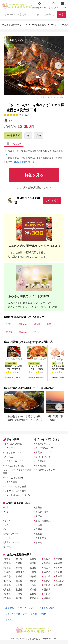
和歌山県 (34, 598)
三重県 (33, 572)
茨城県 (7, 590)
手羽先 (9, 324)
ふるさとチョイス (13, 453)
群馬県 (7, 598)
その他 (37, 332)
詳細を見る (16, 40)
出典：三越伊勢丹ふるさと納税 (52, 97)
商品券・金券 (42, 512)
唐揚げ (9, 332)
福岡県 (47, 598)
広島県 (47, 572)
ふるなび (9, 448)
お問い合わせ (39, 614)
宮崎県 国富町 (13, 136)
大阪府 (33, 585)
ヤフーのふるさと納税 (15, 486)
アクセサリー (42, 538)
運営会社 (9, 608)
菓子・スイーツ (12, 542)
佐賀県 (59, 559)
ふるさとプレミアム (14, 461)
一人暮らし (41, 461)
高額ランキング (43, 457)
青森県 (7, 563)
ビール (7, 538)
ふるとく (9, 620)
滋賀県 (33, 576)
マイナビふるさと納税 (15, 491)
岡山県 (47, 568)
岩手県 (7, 568)
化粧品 (39, 534)
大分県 (59, 572)
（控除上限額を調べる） (25, 162)
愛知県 (33, 568)
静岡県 (33, 563)
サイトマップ (26, 608)
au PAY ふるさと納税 (14, 478)
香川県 (47, 585)
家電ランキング (43, 453)
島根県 (47, 563)
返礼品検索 (40, 25)
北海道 (7, 559)
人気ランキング (43, 444)
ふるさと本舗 (11, 482)
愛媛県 (47, 590)
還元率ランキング (44, 448)
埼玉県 (19, 559)
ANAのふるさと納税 (14, 466)
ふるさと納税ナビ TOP (15, 25)
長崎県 (59, 563)
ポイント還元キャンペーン (17, 495)
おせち (7, 547)
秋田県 (7, 576)
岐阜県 (33, 559)
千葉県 (19, 563)
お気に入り (53, 5)
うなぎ (7, 521)
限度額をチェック (40, 5)
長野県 (19, 598)
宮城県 (7, 572)
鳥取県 (47, 559)
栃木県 (7, 594)
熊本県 (59, 568)
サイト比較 (11, 439)
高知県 (47, 594)
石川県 (19, 585)
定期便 (39, 508)
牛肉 (6, 508)
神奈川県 (20, 572)
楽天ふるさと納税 (13, 444)
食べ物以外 (41, 466)
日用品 (39, 529)
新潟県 (19, 576)
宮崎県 (59, 576)
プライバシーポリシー (15, 614)
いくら (7, 512)
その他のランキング (45, 470)
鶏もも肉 (23, 332)
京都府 (33, 581)
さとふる (9, 457)
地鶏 (49, 324)
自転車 (39, 525)
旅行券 (39, 516)
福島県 (7, 585)
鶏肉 (39, 136)
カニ (6, 516)
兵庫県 (33, 590)
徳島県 (47, 581)
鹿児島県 (60, 581)
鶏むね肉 (23, 324)
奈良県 (33, 594)
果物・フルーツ (12, 534)
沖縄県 (59, 585)
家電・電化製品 (43, 521)
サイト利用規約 (46, 608)
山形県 (7, 581)
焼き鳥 (37, 324)
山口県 (47, 576)
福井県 (19, 590)
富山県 (19, 581)
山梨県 (19, 594)
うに (6, 525)
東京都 (19, 568)
